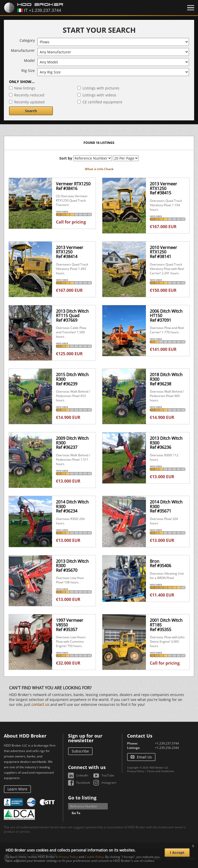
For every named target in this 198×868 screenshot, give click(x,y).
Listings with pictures (101, 88)
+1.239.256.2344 (167, 748)
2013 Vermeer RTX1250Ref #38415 (163, 188)
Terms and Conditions (160, 771)
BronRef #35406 (160, 564)
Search (31, 111)
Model (29, 60)
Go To (76, 813)
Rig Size (28, 71)
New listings (25, 88)
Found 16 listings (99, 143)
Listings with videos (99, 95)
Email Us (144, 757)
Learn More (17, 789)
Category (27, 40)
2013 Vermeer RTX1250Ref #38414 (70, 252)
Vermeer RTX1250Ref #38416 (73, 186)
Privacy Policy (135, 771)
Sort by (66, 158)
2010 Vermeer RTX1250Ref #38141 (163, 252)
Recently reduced (29, 95)
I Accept (177, 852)
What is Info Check (99, 169)
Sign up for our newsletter (85, 738)
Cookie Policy (94, 857)
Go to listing (82, 798)
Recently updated (29, 102)
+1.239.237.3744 (167, 743)
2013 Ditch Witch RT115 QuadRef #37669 (72, 316)
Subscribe (80, 751)
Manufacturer (23, 50)
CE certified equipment (102, 102)
